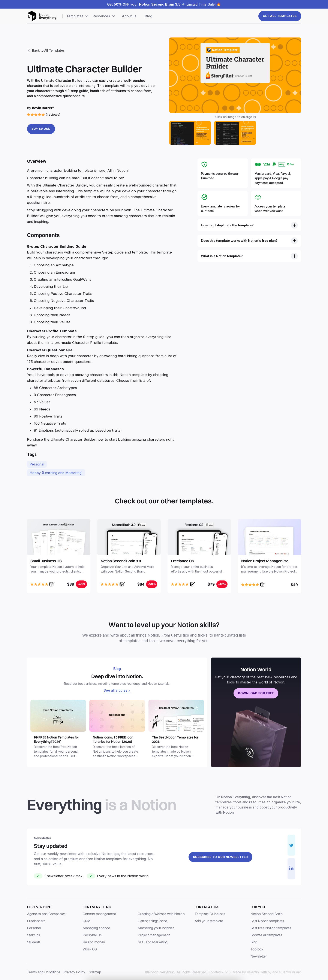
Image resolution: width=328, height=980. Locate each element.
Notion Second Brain (267, 914)
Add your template (209, 921)
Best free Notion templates (271, 928)
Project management (154, 935)
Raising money (94, 942)
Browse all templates (266, 935)
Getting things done (152, 921)
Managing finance (96, 928)
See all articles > (117, 690)
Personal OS (92, 935)
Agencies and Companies (46, 914)
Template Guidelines (210, 914)
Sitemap (95, 972)
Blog (149, 16)
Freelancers (36, 921)
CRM (87, 921)
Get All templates (280, 16)
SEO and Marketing (153, 942)
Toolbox (257, 949)
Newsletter (259, 956)
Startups (34, 935)
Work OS (90, 949)
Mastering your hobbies (156, 928)
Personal (37, 464)
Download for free (256, 693)
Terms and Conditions (44, 972)
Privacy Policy (74, 972)
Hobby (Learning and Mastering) (56, 473)
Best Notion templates (267, 921)
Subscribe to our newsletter (220, 857)
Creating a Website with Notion (161, 914)
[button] (78, 16)
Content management (99, 914)
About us (129, 16)
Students (34, 942)
